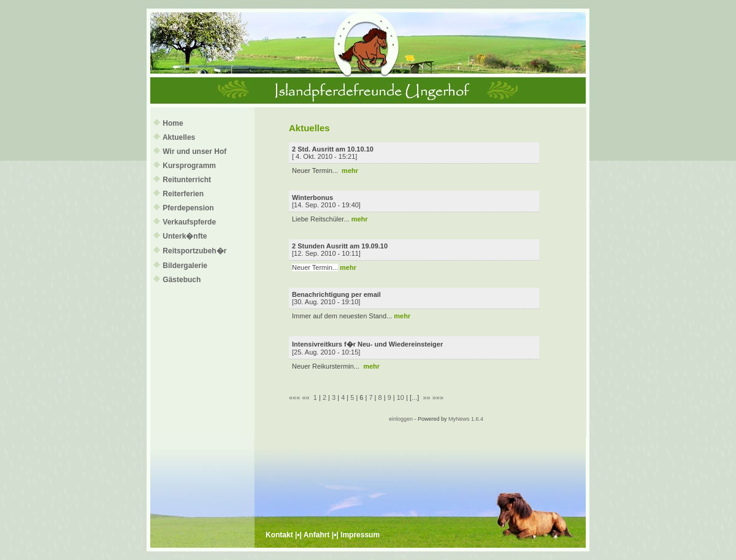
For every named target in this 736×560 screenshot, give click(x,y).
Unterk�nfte (185, 236)
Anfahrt (317, 535)
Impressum (360, 535)
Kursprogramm (189, 166)
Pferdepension (188, 208)
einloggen (401, 419)
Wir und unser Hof (194, 152)
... (414, 397)
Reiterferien (183, 194)
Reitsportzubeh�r (194, 251)
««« (294, 397)
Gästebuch (182, 280)
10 (401, 397)
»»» (438, 397)
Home (173, 123)
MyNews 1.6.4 (466, 419)
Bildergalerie (185, 266)
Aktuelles (179, 137)
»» (426, 397)
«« (305, 397)
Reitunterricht (187, 180)
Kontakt (279, 535)
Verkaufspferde (189, 222)
